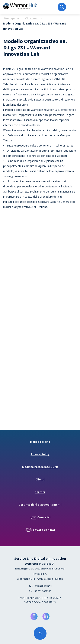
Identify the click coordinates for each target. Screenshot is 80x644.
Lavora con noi (40, 530)
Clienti (40, 479)
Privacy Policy (40, 454)
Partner (40, 492)
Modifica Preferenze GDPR (40, 467)
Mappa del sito (40, 442)
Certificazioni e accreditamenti (40, 505)
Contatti (40, 518)
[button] (74, 7)
